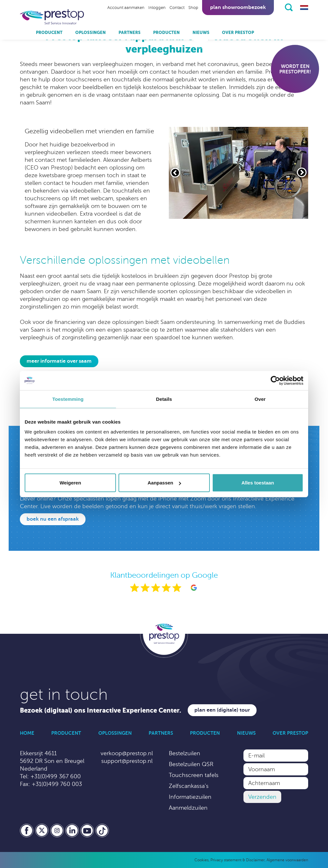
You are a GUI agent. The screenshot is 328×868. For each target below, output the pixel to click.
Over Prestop (238, 33)
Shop (193, 8)
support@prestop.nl (127, 761)
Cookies (201, 860)
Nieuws (201, 33)
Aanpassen (164, 483)
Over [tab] (260, 399)
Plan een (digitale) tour (222, 710)
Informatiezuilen (190, 797)
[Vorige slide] (175, 173)
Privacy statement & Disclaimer (238, 860)
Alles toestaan (258, 483)
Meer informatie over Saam (59, 361)
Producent (49, 33)
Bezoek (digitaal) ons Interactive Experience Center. (101, 711)
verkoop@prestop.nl (127, 753)
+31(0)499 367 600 (56, 776)
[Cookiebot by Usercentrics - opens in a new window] (275, 380)
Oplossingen (90, 33)
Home (27, 733)
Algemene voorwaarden (287, 860)
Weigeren (70, 483)
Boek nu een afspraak (53, 519)
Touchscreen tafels (194, 775)
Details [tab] (164, 399)
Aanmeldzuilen (188, 808)
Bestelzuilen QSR (191, 764)
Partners (130, 33)
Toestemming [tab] (68, 399)
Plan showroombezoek (238, 7)
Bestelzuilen (184, 753)
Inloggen (157, 8)
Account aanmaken (126, 8)
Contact (177, 8)
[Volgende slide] (302, 172)
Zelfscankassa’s (189, 786)
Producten (166, 33)
